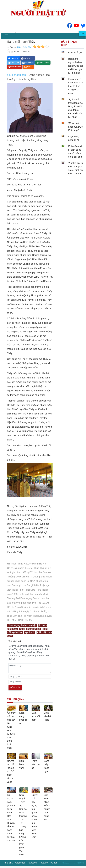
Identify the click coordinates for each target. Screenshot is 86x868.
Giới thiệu (20, 863)
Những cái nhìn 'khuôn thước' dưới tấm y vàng (11, 771)
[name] (30, 677)
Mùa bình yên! (22, 764)
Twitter (53, 863)
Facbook (32, 863)
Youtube (43, 863)
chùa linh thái (33, 629)
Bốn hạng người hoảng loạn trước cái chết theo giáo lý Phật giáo (76, 66)
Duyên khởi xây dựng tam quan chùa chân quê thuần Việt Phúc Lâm (35, 816)
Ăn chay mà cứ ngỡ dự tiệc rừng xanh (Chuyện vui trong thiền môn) (11, 730)
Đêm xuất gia (75, 53)
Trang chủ (8, 863)
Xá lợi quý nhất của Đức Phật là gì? (75, 127)
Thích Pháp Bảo (24, 47)
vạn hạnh (29, 632)
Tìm (82, 33)
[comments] (30, 668)
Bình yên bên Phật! (48, 716)
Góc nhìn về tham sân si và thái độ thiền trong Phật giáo (76, 86)
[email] (30, 682)
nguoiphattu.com (17, 75)
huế (22, 629)
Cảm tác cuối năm (36, 716)
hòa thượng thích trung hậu (22, 625)
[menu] (6, 36)
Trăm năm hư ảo (36, 764)
